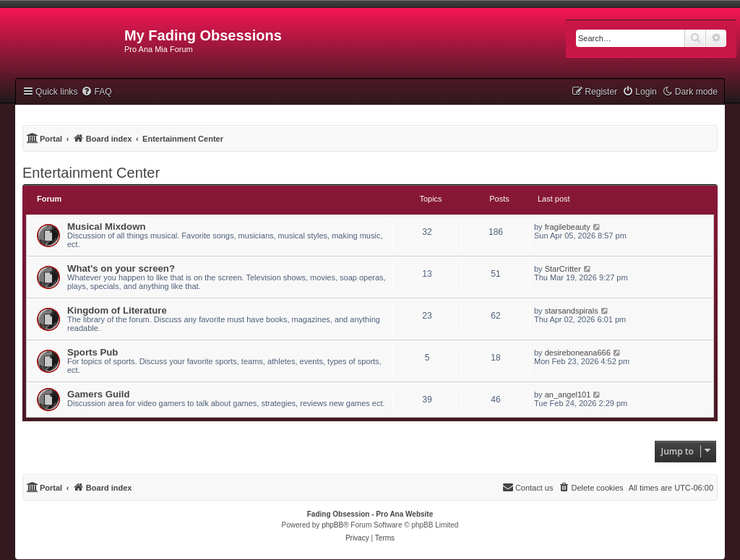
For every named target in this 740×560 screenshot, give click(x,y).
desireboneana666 (578, 353)
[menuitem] (96, 92)
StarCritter (563, 269)
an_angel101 (568, 395)
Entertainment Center (91, 173)
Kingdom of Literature (117, 310)
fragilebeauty (568, 227)
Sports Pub (92, 352)
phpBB (332, 525)
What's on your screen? (121, 268)
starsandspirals (572, 311)
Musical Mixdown (106, 227)
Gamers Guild (98, 394)
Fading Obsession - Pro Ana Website (370, 514)
